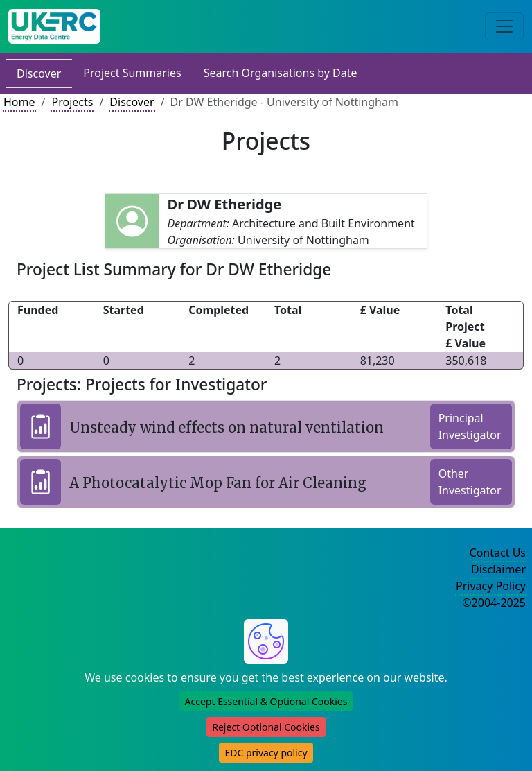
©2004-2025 (494, 603)
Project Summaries (132, 73)
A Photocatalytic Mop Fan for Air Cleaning (218, 483)
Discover (39, 73)
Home (19, 102)
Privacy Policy (491, 586)
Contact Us (498, 553)
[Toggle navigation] (504, 26)
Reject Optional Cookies (266, 727)
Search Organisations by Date (281, 73)
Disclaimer (498, 569)
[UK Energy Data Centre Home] (54, 26)
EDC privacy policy (266, 753)
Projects (72, 102)
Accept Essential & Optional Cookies (266, 701)
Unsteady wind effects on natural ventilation (227, 427)
